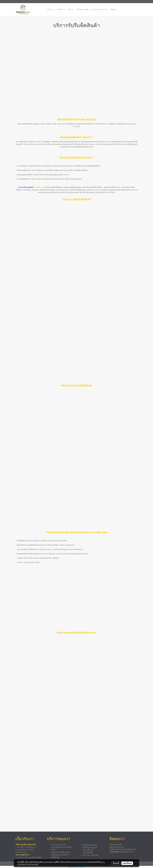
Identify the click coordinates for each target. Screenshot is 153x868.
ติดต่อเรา (114, 9)
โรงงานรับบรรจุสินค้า (26, 187)
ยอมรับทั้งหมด (127, 863)
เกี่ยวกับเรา (61, 9)
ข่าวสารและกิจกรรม (100, 9)
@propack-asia (118, 847)
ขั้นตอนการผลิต (83, 9)
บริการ (71, 9)
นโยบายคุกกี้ (35, 864)
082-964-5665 (117, 845)
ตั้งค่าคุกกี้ (116, 863)
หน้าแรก (50, 9)
